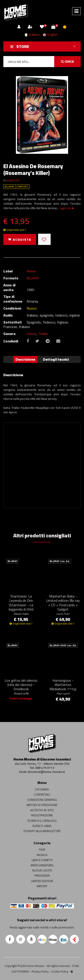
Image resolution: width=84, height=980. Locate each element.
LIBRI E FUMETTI (42, 860)
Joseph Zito (13, 180)
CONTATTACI (42, 794)
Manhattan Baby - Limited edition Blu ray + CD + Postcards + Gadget (63, 605)
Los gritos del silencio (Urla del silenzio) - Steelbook (21, 687)
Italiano (32, 35)
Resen (31, 271)
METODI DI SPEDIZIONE (42, 805)
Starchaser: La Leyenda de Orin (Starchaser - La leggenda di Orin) (21, 605)
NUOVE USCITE (42, 870)
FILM (42, 849)
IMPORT (42, 886)
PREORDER (42, 876)
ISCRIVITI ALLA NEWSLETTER (42, 831)
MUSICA (42, 855)
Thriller (43, 334)
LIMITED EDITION (42, 881)
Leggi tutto (67, 208)
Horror (31, 334)
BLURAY (33, 278)
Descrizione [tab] (25, 359)
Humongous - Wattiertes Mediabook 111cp (63, 687)
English (50, 35)
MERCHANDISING (42, 865)
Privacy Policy (40, 971)
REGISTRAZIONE (42, 815)
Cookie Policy (60, 971)
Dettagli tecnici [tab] (56, 359)
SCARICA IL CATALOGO (42, 821)
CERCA (67, 61)
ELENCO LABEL (42, 826)
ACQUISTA (20, 240)
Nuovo (32, 308)
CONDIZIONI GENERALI (42, 800)
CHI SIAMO (42, 789)
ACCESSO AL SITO (42, 810)
